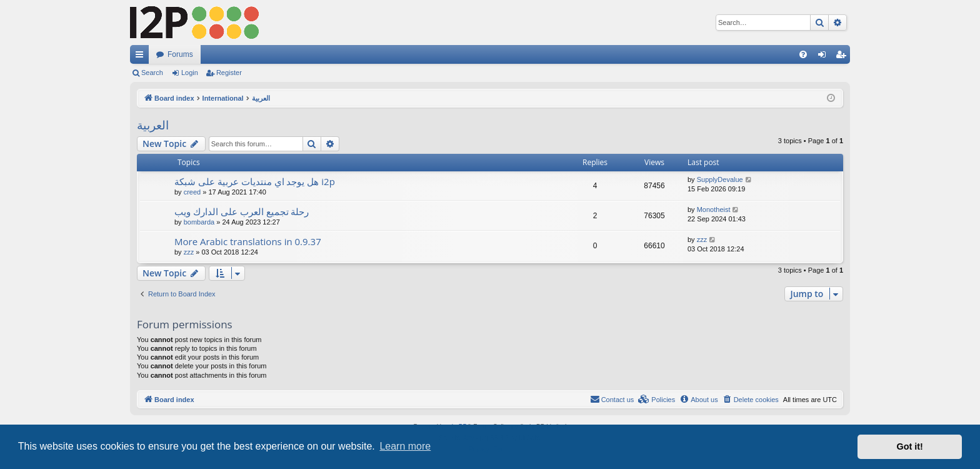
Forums (180, 54)
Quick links (142, 57)
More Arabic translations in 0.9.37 (248, 241)
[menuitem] (803, 54)
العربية (153, 125)
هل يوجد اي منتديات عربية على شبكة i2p (255, 181)
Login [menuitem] (825, 57)
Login (190, 73)
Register (229, 73)
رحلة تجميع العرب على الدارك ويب (242, 211)
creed (192, 192)
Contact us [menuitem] (612, 399)
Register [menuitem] (843, 57)
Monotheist (714, 209)
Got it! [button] (910, 446)
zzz (189, 252)
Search (152, 73)
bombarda (199, 222)
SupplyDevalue (720, 179)
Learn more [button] (405, 446)
